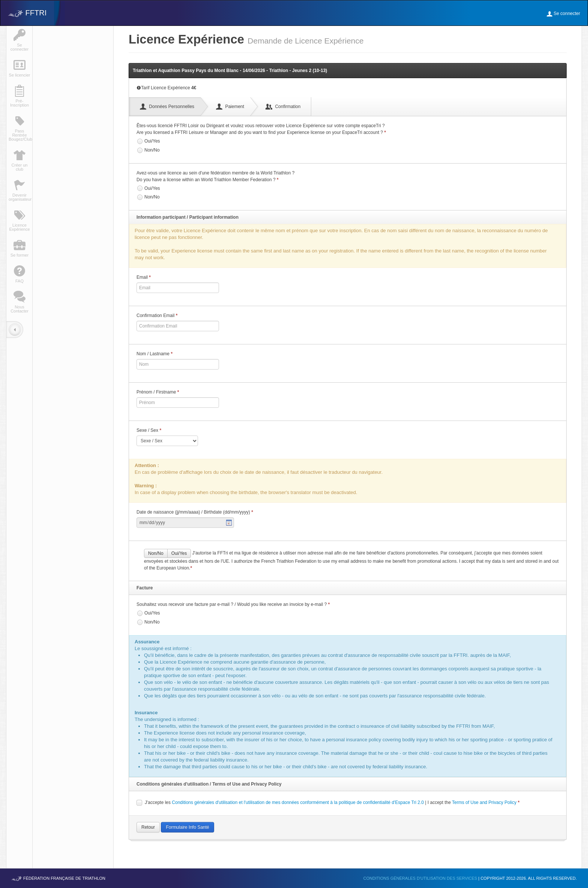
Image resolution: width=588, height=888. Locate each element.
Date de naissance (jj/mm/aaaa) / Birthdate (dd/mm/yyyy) (195, 512)
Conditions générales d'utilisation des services (421, 878)
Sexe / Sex (149, 430)
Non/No (148, 150)
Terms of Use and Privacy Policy (484, 802)
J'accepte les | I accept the (328, 802)
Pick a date (229, 523)
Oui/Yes (148, 141)
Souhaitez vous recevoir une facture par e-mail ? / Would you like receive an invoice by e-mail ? (233, 604)
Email (144, 277)
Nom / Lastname (154, 354)
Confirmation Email (157, 316)
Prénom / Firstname (158, 392)
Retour (148, 827)
